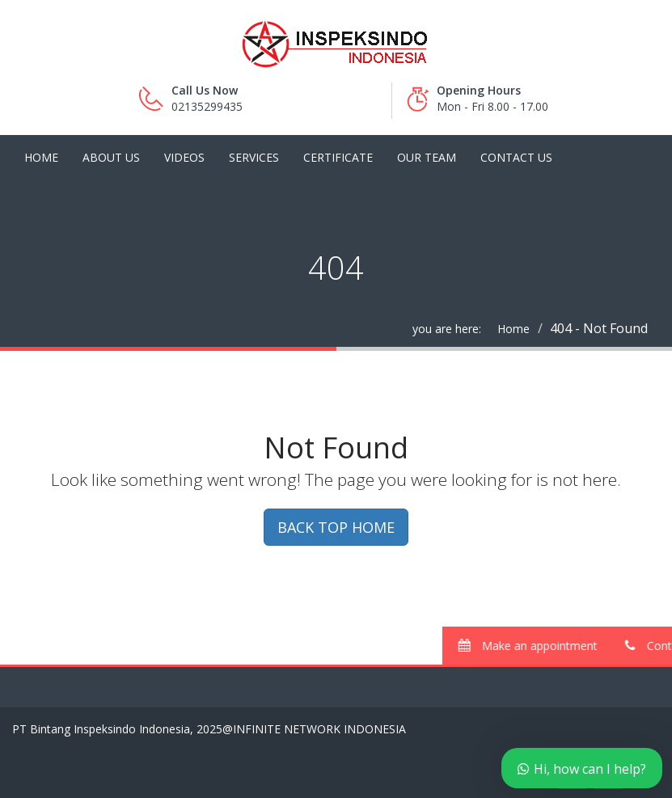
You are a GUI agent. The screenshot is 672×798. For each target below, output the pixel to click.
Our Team (427, 157)
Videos (184, 157)
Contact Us (516, 157)
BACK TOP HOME (336, 527)
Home (41, 157)
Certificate (338, 157)
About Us (111, 157)
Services (254, 157)
